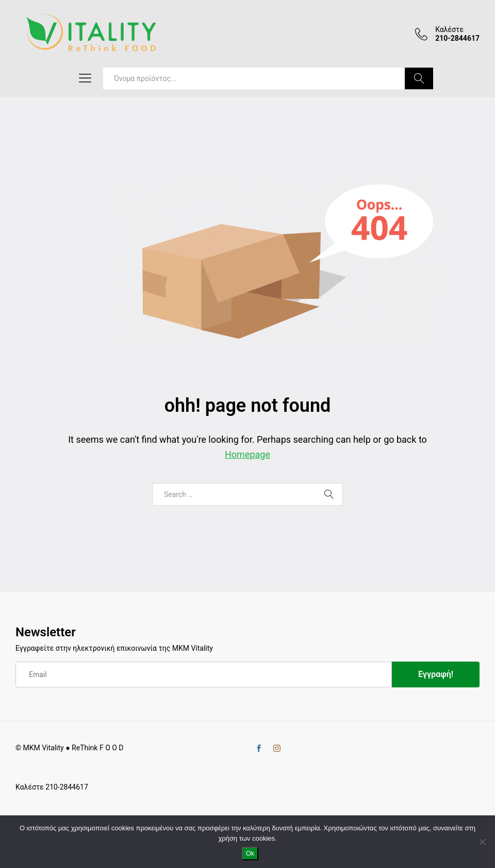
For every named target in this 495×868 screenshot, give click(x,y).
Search (419, 78)
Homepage (247, 454)
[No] (482, 842)
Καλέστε (449, 29)
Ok (250, 853)
